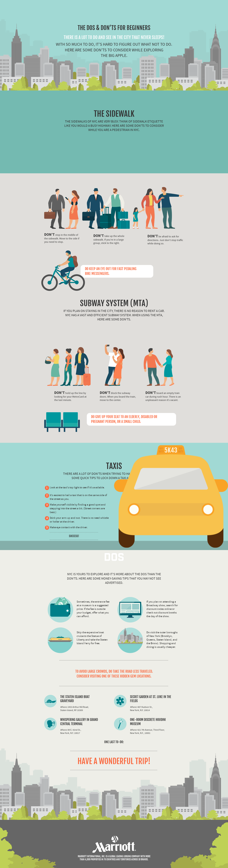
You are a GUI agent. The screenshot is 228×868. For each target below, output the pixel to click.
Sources (19, 827)
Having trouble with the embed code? (19, 864)
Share (7, 827)
